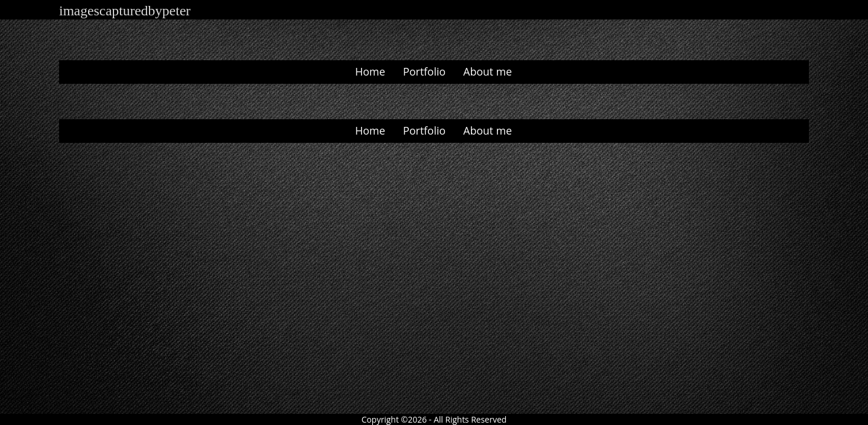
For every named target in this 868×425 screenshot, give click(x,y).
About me (487, 71)
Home (370, 71)
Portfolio (424, 71)
